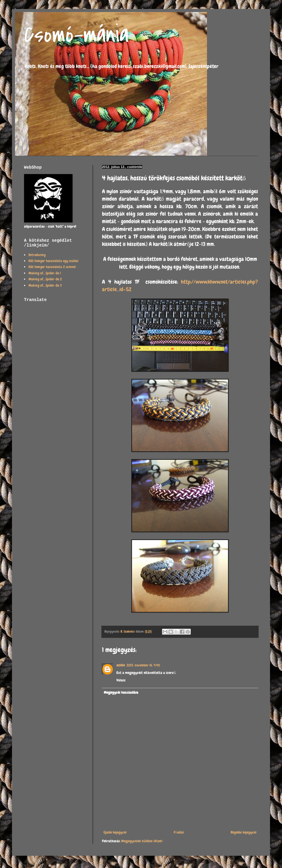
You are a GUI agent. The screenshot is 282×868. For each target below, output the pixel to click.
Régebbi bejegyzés (244, 832)
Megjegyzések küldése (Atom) (142, 841)
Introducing (37, 255)
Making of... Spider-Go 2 (45, 279)
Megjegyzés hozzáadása (121, 692)
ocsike (121, 665)
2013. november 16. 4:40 (143, 665)
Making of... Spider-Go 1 (45, 273)
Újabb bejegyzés (115, 832)
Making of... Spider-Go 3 (45, 285)
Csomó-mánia (76, 35)
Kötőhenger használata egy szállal (53, 261)
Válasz (121, 680)
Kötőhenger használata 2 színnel (52, 267)
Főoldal (179, 832)
